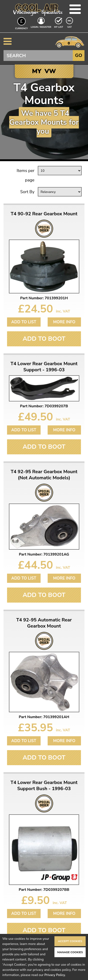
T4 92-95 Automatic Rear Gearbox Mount (44, 623)
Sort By (27, 192)
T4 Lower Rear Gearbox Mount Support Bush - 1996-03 (44, 786)
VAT (70, 27)
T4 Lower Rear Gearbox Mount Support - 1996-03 (44, 367)
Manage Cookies (70, 952)
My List (59, 27)
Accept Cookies (70, 941)
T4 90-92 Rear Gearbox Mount (44, 214)
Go (79, 55)
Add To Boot (44, 339)
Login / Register (41, 27)
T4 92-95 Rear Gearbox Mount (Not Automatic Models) (44, 475)
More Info (64, 322)
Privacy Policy (55, 975)
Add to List (24, 322)
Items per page (26, 175)
